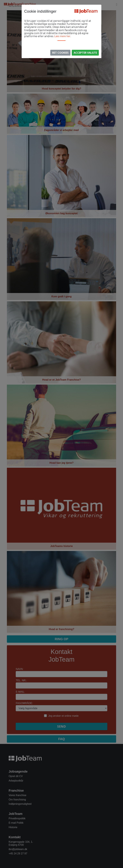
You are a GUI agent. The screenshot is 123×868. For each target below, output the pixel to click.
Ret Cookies (60, 53)
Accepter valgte (85, 53)
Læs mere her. (63, 36)
